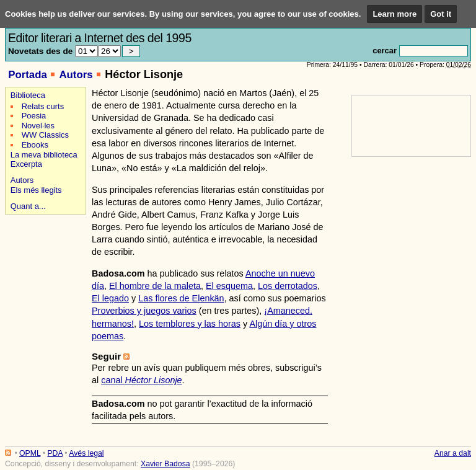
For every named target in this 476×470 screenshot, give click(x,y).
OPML (30, 453)
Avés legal (86, 453)
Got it (441, 14)
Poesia (34, 116)
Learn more (394, 14)
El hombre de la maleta (155, 286)
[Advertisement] (44, 261)
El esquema (229, 286)
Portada (28, 75)
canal (141, 380)
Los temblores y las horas (190, 324)
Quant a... (28, 206)
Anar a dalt (453, 453)
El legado (110, 298)
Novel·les (38, 126)
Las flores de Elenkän (181, 298)
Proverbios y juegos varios (144, 311)
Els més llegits (36, 190)
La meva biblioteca (44, 155)
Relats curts (43, 106)
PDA (55, 453)
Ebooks (35, 145)
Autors (76, 75)
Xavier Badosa (165, 464)
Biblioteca (28, 95)
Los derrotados (288, 286)
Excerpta (26, 164)
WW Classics (45, 135)
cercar (385, 51)
